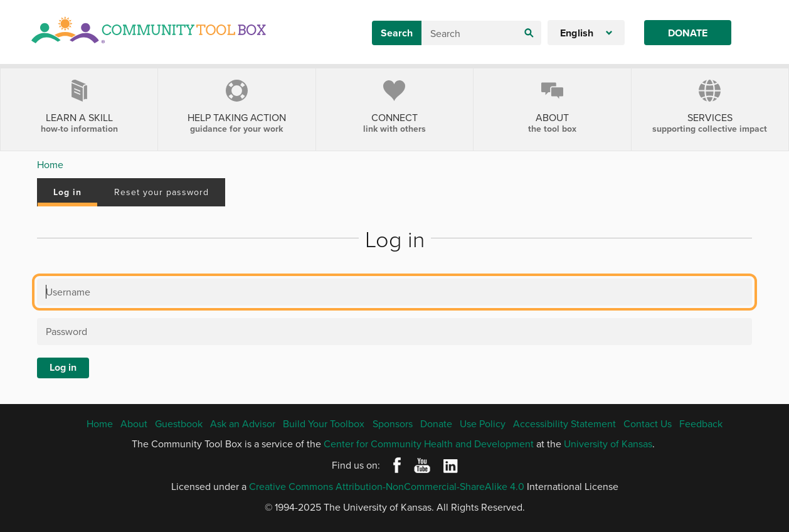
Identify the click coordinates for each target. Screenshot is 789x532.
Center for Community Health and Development (429, 444)
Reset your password (162, 192)
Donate (688, 33)
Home (50, 164)
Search (397, 33)
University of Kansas (608, 444)
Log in (67, 192)
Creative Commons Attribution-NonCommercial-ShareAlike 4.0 (387, 486)
